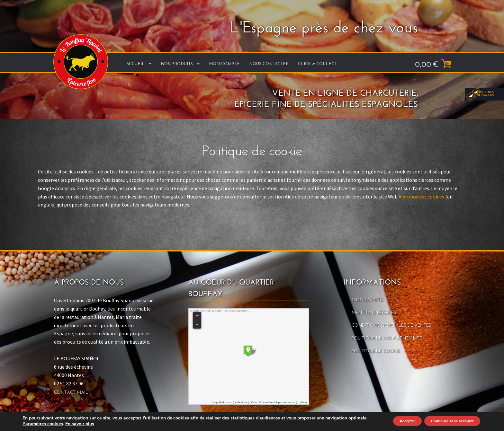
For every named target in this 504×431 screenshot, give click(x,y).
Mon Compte (224, 64)
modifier (301, 402)
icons (245, 402)
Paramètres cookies (64, 424)
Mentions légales (374, 313)
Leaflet (238, 402)
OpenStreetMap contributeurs (279, 402)
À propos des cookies (421, 197)
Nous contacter (269, 64)
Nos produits (177, 64)
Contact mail (71, 393)
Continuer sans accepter (446, 421)
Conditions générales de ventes (392, 325)
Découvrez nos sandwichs (485, 210)
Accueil (135, 64)
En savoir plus (101, 424)
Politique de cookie (376, 351)
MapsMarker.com (222, 402)
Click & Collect (317, 64)
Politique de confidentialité (387, 338)
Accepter (390, 421)
